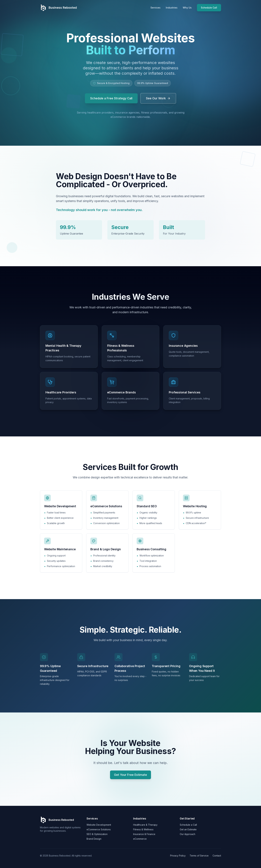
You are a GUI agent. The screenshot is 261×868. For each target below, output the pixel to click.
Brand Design (94, 839)
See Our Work (158, 98)
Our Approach (188, 834)
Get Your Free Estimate (130, 775)
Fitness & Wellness (143, 829)
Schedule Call (209, 8)
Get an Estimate (188, 829)
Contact (217, 856)
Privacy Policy (178, 856)
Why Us (187, 8)
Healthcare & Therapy (145, 825)
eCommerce (140, 839)
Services (155, 8)
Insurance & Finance (144, 834)
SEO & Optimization (97, 834)
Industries (172, 8)
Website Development (99, 825)
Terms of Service (199, 856)
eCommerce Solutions (99, 829)
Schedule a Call (188, 825)
